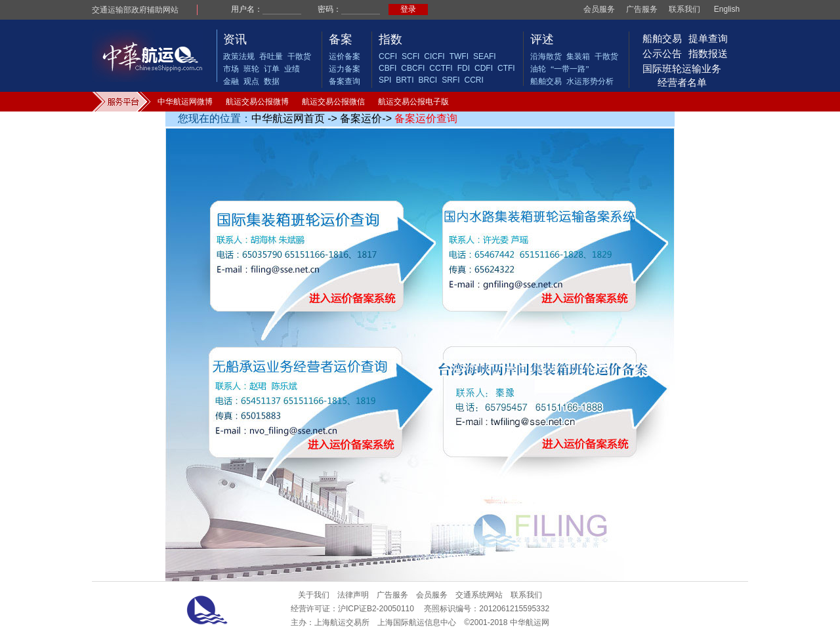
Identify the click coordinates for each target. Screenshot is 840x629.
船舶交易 (546, 81)
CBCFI (413, 68)
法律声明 (353, 595)
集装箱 (578, 56)
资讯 (235, 39)
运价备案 (345, 56)
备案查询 (345, 81)
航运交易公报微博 (257, 102)
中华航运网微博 (185, 102)
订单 (272, 69)
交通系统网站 (479, 595)
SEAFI (485, 56)
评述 (542, 39)
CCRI (473, 80)
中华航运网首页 (288, 118)
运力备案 (345, 69)
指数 (390, 39)
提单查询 (708, 38)
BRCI (428, 80)
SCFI (410, 56)
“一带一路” (570, 69)
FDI (464, 68)
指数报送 (708, 53)
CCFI (388, 56)
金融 (231, 81)
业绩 (292, 69)
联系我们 (684, 9)
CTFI (506, 68)
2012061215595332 (514, 609)
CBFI (388, 68)
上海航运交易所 (342, 622)
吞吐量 (271, 56)
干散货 (299, 56)
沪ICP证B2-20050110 (376, 609)
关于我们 (314, 595)
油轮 (538, 69)
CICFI (434, 56)
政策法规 (239, 56)
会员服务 (599, 9)
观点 (251, 81)
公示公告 (662, 53)
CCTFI (441, 68)
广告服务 (642, 9)
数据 (272, 81)
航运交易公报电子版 (413, 102)
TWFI (459, 56)
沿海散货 (546, 56)
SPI (385, 80)
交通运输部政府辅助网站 (135, 10)
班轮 (251, 69)
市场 (231, 69)
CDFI (484, 68)
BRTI (405, 80)
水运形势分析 (590, 81)
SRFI (451, 80)
